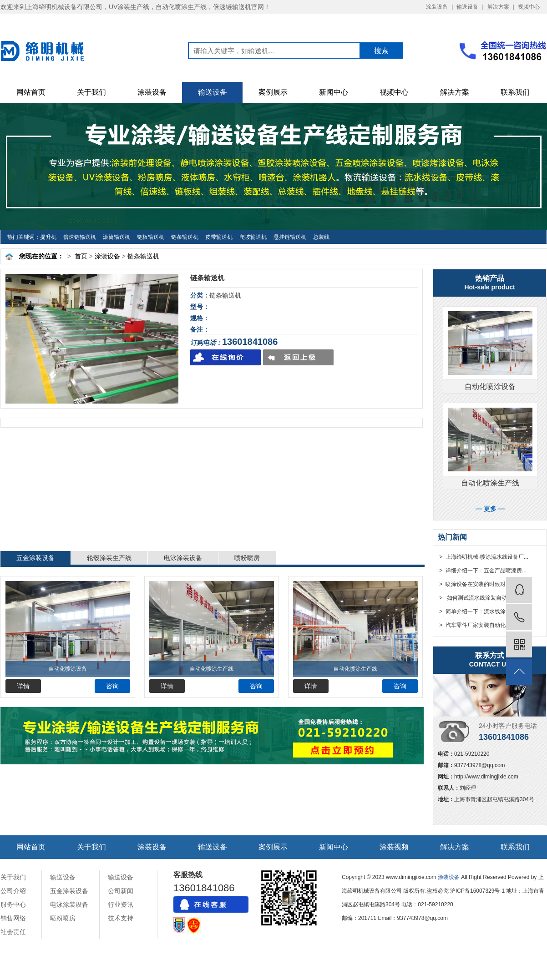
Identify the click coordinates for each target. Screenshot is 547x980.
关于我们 (91, 92)
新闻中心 (334, 92)
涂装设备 (437, 7)
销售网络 (13, 918)
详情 (23, 686)
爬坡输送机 (253, 237)
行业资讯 (121, 904)
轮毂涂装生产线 (109, 558)
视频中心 (529, 7)
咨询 (112, 686)
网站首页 (31, 92)
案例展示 (273, 92)
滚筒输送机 (116, 237)
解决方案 (498, 7)
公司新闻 (121, 891)
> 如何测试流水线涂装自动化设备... (483, 598)
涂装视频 (394, 847)
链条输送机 (185, 237)
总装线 (321, 237)
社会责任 (13, 932)
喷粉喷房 (247, 558)
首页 (81, 256)
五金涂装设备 (35, 558)
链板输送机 (151, 237)
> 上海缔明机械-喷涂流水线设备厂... (483, 557)
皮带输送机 (219, 237)
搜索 (381, 51)
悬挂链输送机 (290, 237)
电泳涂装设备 (183, 558)
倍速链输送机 (80, 237)
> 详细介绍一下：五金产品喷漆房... (482, 571)
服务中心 (13, 904)
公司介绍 (13, 891)
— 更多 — (490, 509)
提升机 (48, 237)
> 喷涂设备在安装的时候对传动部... (482, 584)
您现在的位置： (41, 256)
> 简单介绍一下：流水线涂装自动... (482, 611)
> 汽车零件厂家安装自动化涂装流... (482, 625)
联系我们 (515, 92)
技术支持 (121, 918)
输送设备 (467, 7)
